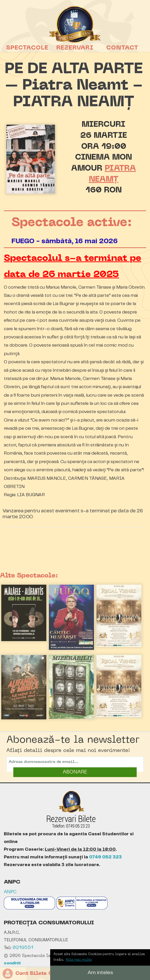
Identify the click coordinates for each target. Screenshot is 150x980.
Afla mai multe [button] (79, 960)
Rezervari (75, 48)
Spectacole (27, 48)
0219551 (23, 948)
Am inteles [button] (100, 973)
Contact (122, 48)
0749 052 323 (105, 857)
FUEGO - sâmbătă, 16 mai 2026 (65, 241)
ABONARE (75, 772)
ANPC (10, 892)
